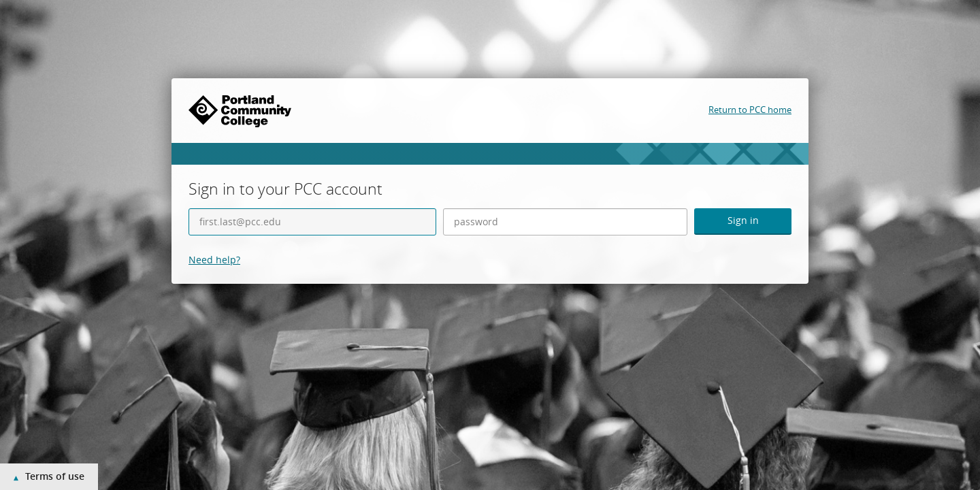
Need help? (214, 260)
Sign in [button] (743, 220)
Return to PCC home (750, 110)
